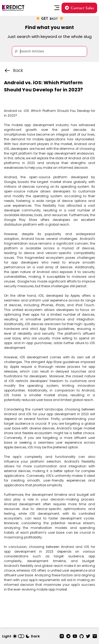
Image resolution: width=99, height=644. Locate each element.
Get (50, 19)
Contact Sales (79, 8)
